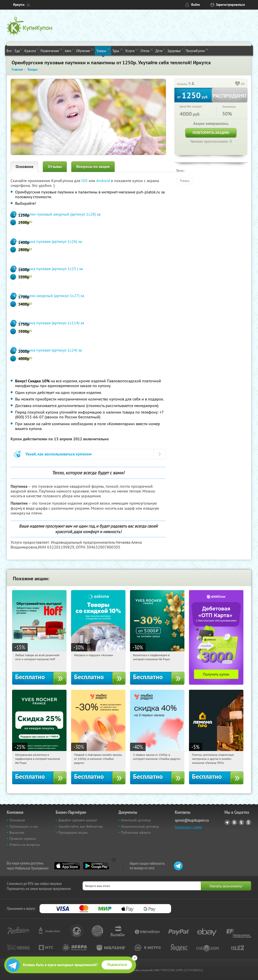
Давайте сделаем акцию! (78, 820)
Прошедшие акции (73, 832)
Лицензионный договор (140, 826)
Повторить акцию (211, 133)
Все (9, 51)
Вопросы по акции (93, 167)
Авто (69, 50)
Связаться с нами (188, 827)
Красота (31, 50)
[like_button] (238, 84)
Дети (160, 50)
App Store (67, 866)
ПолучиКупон (197, 50)
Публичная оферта (136, 832)
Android (104, 181)
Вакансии (17, 832)
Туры (117, 50)
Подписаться (117, 965)
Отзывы (55, 167)
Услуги (132, 50)
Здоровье (175, 50)
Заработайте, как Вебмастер (80, 826)
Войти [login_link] (196, 5)
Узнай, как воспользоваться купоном (59, 454)
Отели (147, 50)
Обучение (85, 50)
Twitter (241, 822)
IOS (85, 181)
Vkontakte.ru (234, 822)
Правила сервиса (23, 839)
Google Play (96, 866)
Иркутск (19, 5)
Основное (24, 167)
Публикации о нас (24, 826)
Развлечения (51, 50)
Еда (18, 50)
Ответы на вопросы (25, 845)
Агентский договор (136, 820)
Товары (103, 50)
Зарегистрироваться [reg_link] (230, 5)
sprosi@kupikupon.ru (192, 820)
